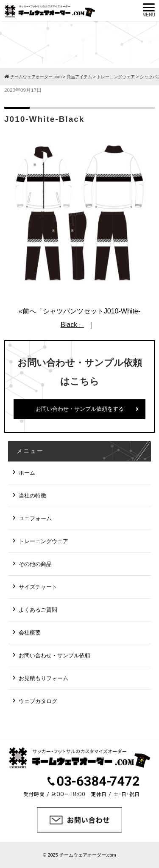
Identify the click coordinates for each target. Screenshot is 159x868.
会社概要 (30, 633)
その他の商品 (35, 564)
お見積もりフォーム (43, 678)
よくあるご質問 (38, 610)
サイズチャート (38, 587)
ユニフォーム (35, 518)
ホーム (27, 473)
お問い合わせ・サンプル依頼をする (80, 409)
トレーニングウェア (43, 541)
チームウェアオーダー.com (88, 855)
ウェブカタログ (38, 701)
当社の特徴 (32, 496)
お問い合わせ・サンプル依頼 (54, 655)
